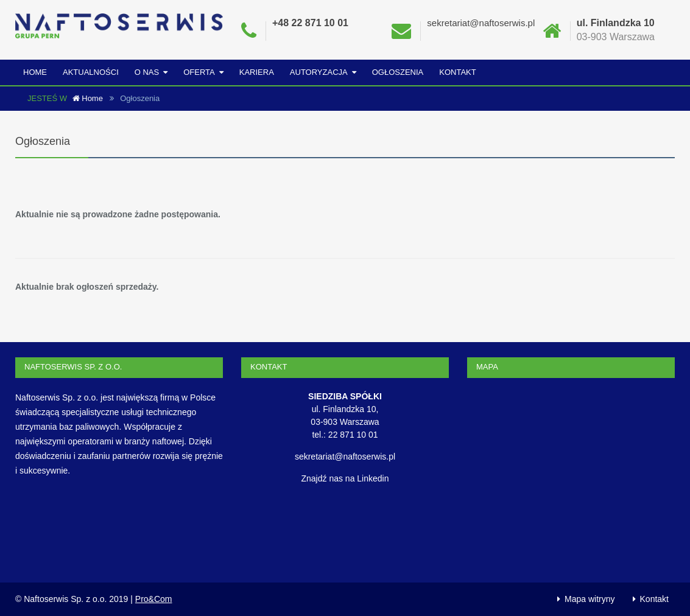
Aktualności (91, 72)
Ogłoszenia (398, 72)
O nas (147, 72)
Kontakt (457, 72)
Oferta (199, 72)
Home (35, 72)
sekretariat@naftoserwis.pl (481, 23)
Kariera (257, 72)
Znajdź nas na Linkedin (345, 478)
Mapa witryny (590, 599)
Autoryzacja (319, 72)
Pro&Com (154, 599)
